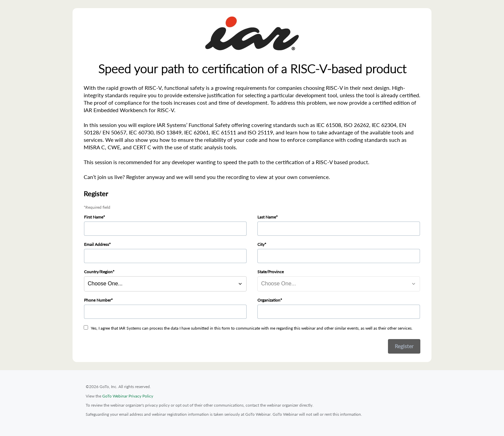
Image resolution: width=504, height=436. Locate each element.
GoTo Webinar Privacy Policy (128, 396)
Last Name (267, 217)
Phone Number (97, 300)
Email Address (96, 244)
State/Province (271, 272)
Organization (269, 300)
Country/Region (98, 272)
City (261, 244)
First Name (94, 217)
